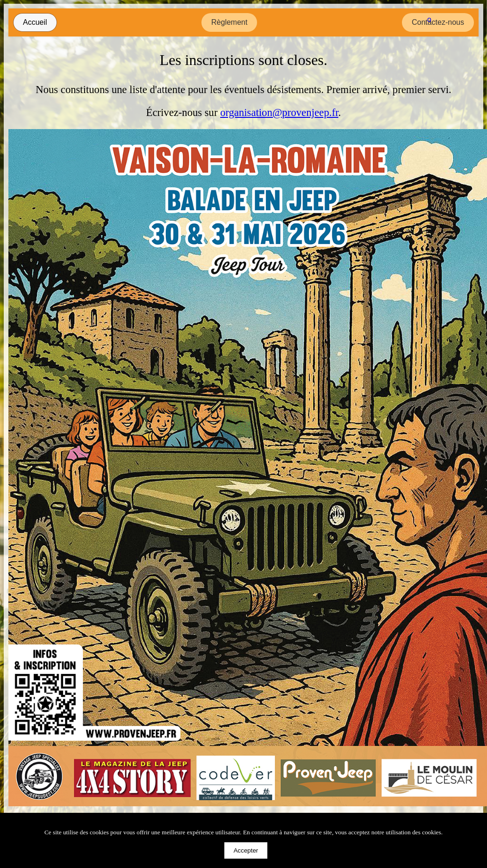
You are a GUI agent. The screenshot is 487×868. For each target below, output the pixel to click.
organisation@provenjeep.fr (279, 112)
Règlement (229, 22)
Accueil (35, 22)
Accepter (246, 850)
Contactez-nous (438, 22)
